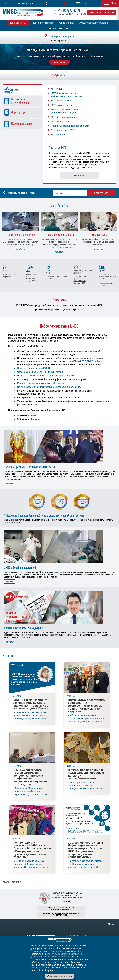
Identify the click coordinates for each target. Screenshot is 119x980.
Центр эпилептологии (59, 28)
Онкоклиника (67, 23)
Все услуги (79, 176)
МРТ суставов (59, 135)
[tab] (24, 90)
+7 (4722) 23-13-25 (69, 11)
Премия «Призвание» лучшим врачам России (30, 467)
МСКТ (81, 361)
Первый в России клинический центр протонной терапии (46, 376)
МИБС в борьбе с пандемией (20, 568)
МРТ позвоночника (61, 101)
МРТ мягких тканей (61, 105)
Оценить (66, 902)
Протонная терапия (43, 23)
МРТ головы (58, 89)
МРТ (28, 271)
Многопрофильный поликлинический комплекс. (42, 383)
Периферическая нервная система (70, 126)
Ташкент (35, 419)
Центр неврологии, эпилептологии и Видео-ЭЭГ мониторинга (49, 387)
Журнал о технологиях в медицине (23, 628)
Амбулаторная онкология (94, 23)
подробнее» (60, 62)
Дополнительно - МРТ (63, 130)
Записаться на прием (102, 12)
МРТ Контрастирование (64, 117)
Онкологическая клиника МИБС (33, 368)
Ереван (32, 415)
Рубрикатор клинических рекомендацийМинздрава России (61, 914)
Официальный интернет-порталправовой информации (61, 908)
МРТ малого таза (60, 121)
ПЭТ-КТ (89, 361)
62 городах (8, 274)
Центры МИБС (19, 23)
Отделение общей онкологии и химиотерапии (41, 372)
